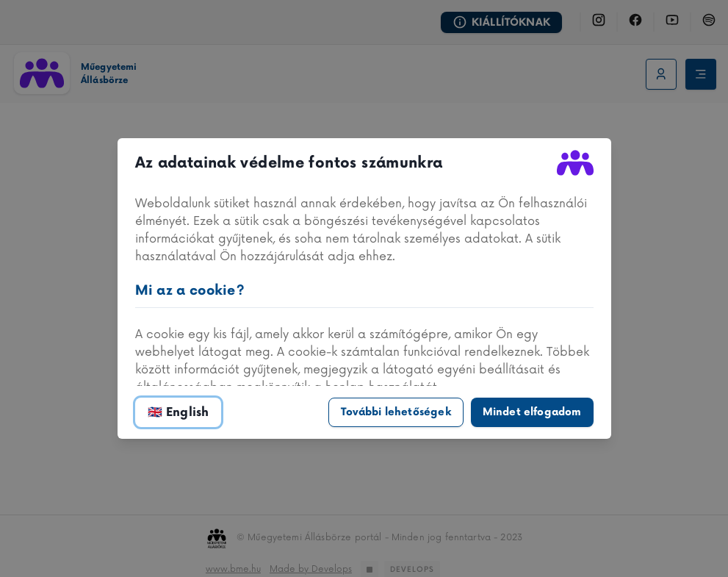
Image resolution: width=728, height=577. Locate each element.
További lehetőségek (396, 412)
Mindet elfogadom (532, 412)
